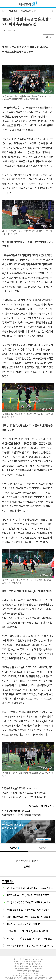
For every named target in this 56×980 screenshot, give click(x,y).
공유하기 (53, 11)
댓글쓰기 (42, 848)
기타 (23, 37)
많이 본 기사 (8, 881)
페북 (5, 37)
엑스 (11, 37)
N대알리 (13, 11)
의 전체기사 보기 (40, 806)
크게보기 (48, 37)
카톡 (17, 37)
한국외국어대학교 (29, 11)
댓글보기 (14, 848)
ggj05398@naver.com (20, 811)
